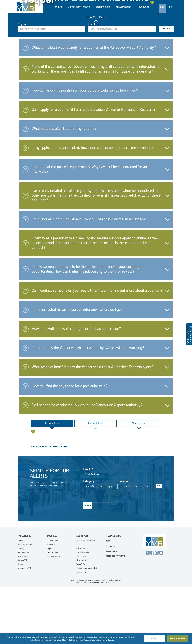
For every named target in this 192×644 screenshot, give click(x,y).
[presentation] (98, 556)
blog (108, 598)
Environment (81, 613)
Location (93, 81)
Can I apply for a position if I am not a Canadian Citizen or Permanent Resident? (94, 167)
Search (167, 86)
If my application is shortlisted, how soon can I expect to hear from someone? (93, 205)
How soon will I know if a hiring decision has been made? (76, 386)
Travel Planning (23, 609)
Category (89, 538)
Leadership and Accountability (87, 625)
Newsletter (111, 608)
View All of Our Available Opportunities (49, 503)
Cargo (49, 605)
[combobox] (122, 86)
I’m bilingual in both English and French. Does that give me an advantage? (89, 276)
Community (81, 605)
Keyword (23, 81)
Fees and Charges (53, 613)
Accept (154, 639)
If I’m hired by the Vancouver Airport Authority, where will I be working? (88, 405)
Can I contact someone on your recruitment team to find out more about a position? (97, 348)
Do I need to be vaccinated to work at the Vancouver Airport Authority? (87, 462)
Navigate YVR (22, 617)
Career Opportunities (79, 7)
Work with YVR (52, 598)
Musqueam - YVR (83, 609)
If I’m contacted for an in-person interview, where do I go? (77, 367)
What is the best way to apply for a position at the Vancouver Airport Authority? (94, 105)
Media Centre (113, 593)
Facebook (152, 609)
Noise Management (83, 617)
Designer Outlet (53, 609)
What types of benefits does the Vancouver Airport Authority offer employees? (93, 424)
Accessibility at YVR (25, 625)
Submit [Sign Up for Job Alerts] (88, 562)
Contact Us (111, 603)
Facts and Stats (82, 629)
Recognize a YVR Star (116, 613)
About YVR (82, 593)
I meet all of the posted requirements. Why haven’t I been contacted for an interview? (89, 226)
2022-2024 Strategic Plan (86, 598)
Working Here (103, 7)
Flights (20, 598)
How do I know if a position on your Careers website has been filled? (85, 147)
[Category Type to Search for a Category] (100, 543)
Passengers (24, 593)
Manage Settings (178, 639)
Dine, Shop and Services (26, 602)
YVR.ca (58, 7)
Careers (20, 621)
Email (88, 526)
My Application (124, 7)
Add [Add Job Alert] (159, 543)
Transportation (23, 613)
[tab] (52, 480)
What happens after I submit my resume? (64, 186)
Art (78, 602)
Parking (21, 605)
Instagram (157, 609)
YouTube (161, 609)
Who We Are (81, 621)
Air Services (51, 602)
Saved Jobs (143, 7)
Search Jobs (96, 74)
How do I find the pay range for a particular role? (69, 443)
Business (52, 593)
